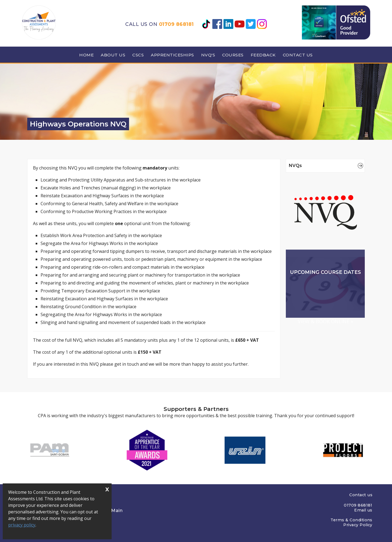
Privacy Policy (358, 525)
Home (86, 55)
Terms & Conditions (351, 520)
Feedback (263, 55)
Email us (363, 510)
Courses (233, 55)
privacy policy (22, 525)
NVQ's (208, 55)
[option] (49, 450)
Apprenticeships (172, 55)
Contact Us (298, 55)
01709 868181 (176, 24)
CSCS (138, 55)
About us (113, 55)
